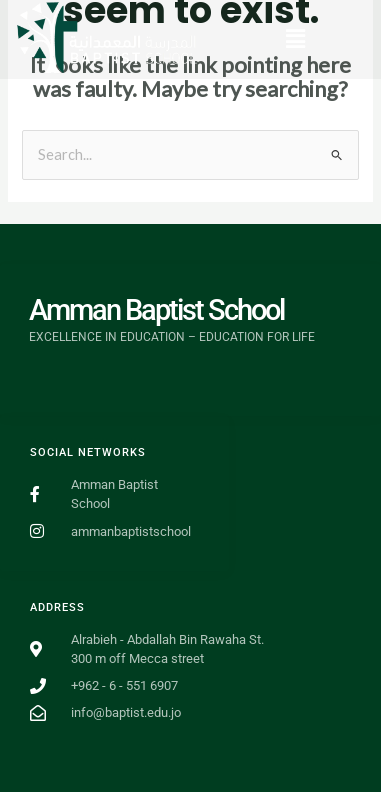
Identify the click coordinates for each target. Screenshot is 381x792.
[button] (295, 38)
